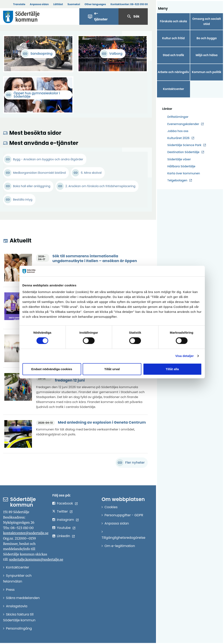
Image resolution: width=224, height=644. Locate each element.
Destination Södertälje (183, 152)
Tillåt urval (112, 369)
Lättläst (58, 4)
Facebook (65, 503)
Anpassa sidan (39, 4)
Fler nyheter (131, 463)
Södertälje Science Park (184, 145)
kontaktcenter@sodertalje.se (26, 533)
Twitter (62, 511)
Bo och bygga (207, 38)
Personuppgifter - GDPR (124, 515)
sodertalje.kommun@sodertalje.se (36, 559)
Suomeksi (74, 4)
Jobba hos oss (178, 131)
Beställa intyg (23, 200)
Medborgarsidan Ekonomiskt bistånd (39, 173)
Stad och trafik (174, 55)
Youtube (64, 528)
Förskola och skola (174, 21)
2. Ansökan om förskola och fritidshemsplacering (100, 186)
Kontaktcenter (174, 89)
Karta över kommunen (184, 173)
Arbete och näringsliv (174, 72)
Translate (19, 4)
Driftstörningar (178, 117)
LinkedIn (63, 536)
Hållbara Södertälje (181, 166)
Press (10, 590)
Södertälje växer (179, 159)
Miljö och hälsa (206, 55)
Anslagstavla (17, 606)
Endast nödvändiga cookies (52, 369)
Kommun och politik (207, 72)
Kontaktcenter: (129, 4)
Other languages (95, 4)
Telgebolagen (177, 180)
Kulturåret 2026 (178, 138)
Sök (133, 17)
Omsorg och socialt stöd (206, 21)
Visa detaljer (185, 356)
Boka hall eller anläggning (32, 186)
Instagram (65, 520)
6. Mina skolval (91, 173)
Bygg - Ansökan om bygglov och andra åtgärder (48, 159)
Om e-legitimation (120, 546)
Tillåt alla (172, 369)
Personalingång (19, 628)
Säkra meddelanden (23, 598)
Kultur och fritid (173, 38)
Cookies (111, 507)
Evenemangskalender (183, 124)
